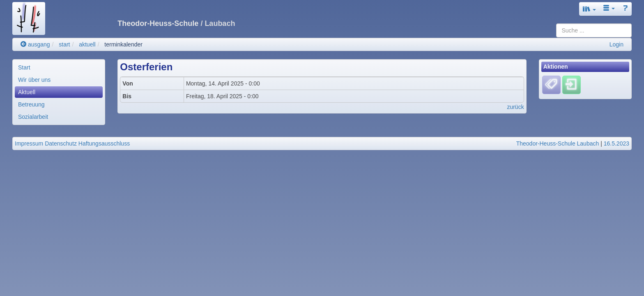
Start (24, 67)
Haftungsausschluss (104, 143)
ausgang (35, 44)
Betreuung (31, 104)
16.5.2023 (616, 143)
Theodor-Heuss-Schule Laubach (558, 143)
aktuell (87, 44)
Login (616, 44)
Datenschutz (61, 143)
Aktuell (27, 92)
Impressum (29, 143)
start (64, 44)
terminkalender (123, 44)
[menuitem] (59, 67)
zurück (515, 107)
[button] (589, 9)
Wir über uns (34, 80)
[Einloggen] (572, 85)
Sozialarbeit (33, 117)
